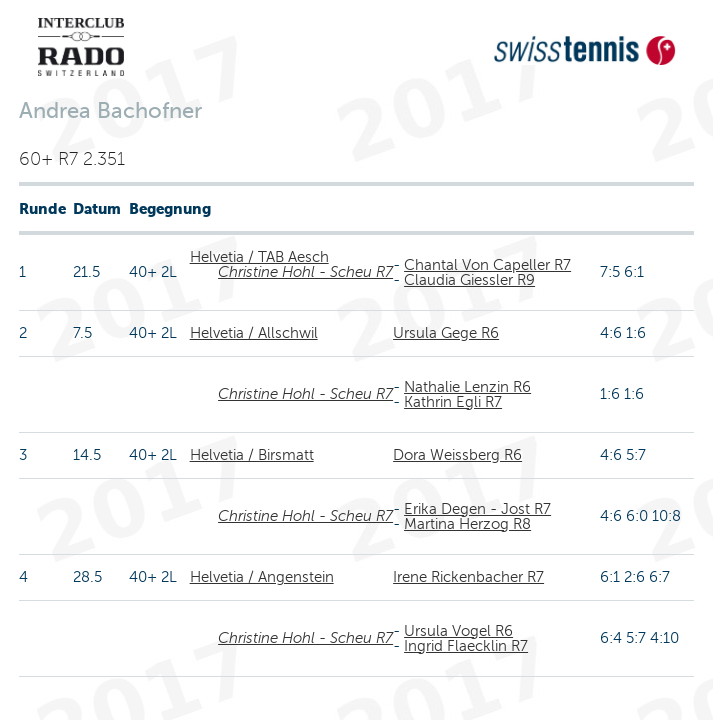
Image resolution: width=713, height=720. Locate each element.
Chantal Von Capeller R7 (487, 265)
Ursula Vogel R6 (458, 631)
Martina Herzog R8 (467, 524)
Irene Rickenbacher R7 (468, 577)
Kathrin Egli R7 (453, 402)
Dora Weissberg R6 (457, 455)
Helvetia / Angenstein (262, 577)
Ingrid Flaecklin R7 (466, 646)
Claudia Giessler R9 (469, 280)
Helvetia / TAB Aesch (259, 257)
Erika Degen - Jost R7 (477, 509)
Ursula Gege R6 (446, 333)
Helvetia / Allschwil (254, 333)
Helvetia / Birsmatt (252, 455)
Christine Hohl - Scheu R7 (305, 272)
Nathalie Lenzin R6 (467, 387)
